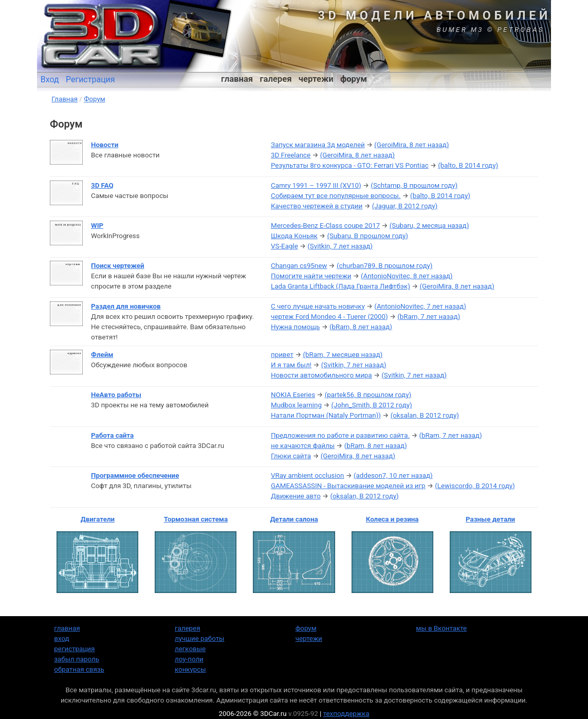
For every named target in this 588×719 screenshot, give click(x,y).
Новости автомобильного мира (321, 375)
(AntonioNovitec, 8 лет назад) (407, 276)
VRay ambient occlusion (307, 475)
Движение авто (296, 496)
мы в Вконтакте (441, 628)
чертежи (316, 79)
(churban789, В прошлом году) (385, 266)
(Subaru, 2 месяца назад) (429, 226)
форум (354, 79)
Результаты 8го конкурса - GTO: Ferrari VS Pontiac (350, 165)
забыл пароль (77, 659)
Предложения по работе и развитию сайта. (340, 435)
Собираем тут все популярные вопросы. (336, 196)
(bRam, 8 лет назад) (361, 327)
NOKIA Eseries (293, 395)
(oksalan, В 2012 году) (425, 415)
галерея (276, 79)
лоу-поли (189, 659)
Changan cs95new (299, 266)
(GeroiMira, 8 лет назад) (411, 145)
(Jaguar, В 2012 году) (405, 206)
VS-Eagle (284, 246)
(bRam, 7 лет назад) (429, 317)
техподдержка (346, 714)
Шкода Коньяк (294, 236)
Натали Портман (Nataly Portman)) (326, 415)
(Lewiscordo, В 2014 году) (475, 486)
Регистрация (90, 79)
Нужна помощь (295, 327)
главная (237, 79)
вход (61, 639)
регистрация (74, 649)
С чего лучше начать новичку (318, 306)
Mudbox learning (296, 405)
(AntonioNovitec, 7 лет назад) (420, 306)
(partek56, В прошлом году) (368, 395)
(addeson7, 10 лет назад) (393, 475)
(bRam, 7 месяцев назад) (343, 355)
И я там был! (291, 365)
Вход (50, 79)
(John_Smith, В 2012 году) (372, 405)
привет (282, 355)
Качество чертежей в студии (317, 206)
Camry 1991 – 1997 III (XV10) (316, 185)
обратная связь (79, 669)
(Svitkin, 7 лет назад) (340, 246)
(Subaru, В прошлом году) (367, 236)
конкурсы (190, 669)
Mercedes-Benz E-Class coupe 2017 (325, 226)
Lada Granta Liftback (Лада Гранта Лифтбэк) (341, 286)
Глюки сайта (291, 456)
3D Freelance (291, 155)
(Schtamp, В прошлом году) (414, 185)
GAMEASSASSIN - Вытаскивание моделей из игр (348, 486)
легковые (190, 649)
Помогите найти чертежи (311, 276)
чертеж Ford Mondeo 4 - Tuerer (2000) (329, 317)
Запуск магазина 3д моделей (318, 145)
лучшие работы (199, 639)
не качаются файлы (303, 446)
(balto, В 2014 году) (468, 165)
